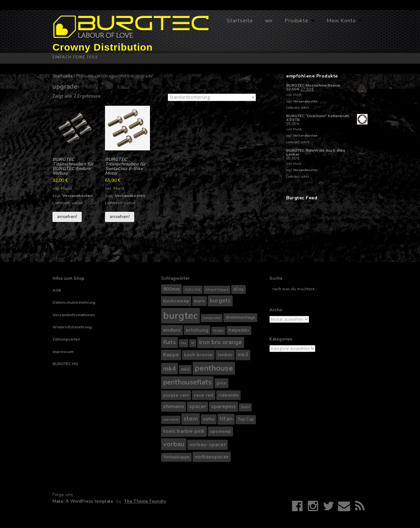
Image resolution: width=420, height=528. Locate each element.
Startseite (240, 21)
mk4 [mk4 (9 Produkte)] (169, 369)
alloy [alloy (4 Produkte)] (239, 289)
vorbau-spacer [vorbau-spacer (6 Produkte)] (208, 445)
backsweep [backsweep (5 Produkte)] (176, 301)
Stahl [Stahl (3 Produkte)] (245, 407)
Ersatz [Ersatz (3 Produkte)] (218, 330)
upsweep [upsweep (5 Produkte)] (220, 431)
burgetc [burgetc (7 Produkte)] (220, 301)
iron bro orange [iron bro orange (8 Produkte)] (221, 342)
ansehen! (67, 217)
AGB (57, 290)
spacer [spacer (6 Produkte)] (198, 407)
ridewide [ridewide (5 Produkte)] (228, 395)
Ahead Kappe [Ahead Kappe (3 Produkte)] (217, 289)
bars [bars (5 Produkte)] (199, 301)
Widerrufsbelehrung (72, 327)
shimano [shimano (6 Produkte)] (174, 407)
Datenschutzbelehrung (74, 302)
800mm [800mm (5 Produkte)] (171, 289)
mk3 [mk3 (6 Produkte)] (243, 355)
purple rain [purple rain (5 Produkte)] (176, 395)
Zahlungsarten (66, 339)
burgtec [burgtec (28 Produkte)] (180, 316)
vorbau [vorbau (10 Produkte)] (174, 444)
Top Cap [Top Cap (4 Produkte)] (246, 419)
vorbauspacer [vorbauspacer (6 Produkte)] (212, 457)
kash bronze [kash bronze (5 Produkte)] (198, 355)
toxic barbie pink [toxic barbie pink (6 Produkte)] (184, 431)
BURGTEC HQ (65, 364)
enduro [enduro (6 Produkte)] (172, 330)
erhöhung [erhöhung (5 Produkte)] (197, 330)
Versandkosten (77, 196)
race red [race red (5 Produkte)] (204, 395)
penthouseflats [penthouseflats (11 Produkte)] (187, 382)
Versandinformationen (74, 315)
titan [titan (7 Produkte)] (226, 419)
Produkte (296, 21)
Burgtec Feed (302, 198)
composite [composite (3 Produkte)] (212, 318)
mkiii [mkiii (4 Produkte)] (185, 369)
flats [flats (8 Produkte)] (169, 342)
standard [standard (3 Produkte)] (171, 419)
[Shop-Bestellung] (212, 97)
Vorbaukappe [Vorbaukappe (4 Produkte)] (176, 457)
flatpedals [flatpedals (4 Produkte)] (239, 330)
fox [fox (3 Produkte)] (184, 343)
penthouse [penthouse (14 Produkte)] (214, 368)
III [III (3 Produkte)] (193, 343)
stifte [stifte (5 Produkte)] (209, 419)
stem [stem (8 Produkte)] (191, 419)
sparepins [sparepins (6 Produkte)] (223, 407)
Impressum (63, 352)
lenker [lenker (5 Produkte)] (225, 355)
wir (269, 21)
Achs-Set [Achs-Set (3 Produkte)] (193, 289)
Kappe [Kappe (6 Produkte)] (171, 355)
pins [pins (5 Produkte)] (221, 383)
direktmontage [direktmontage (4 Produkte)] (240, 318)
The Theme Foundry (145, 501)
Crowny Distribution (103, 47)
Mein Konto (341, 21)
